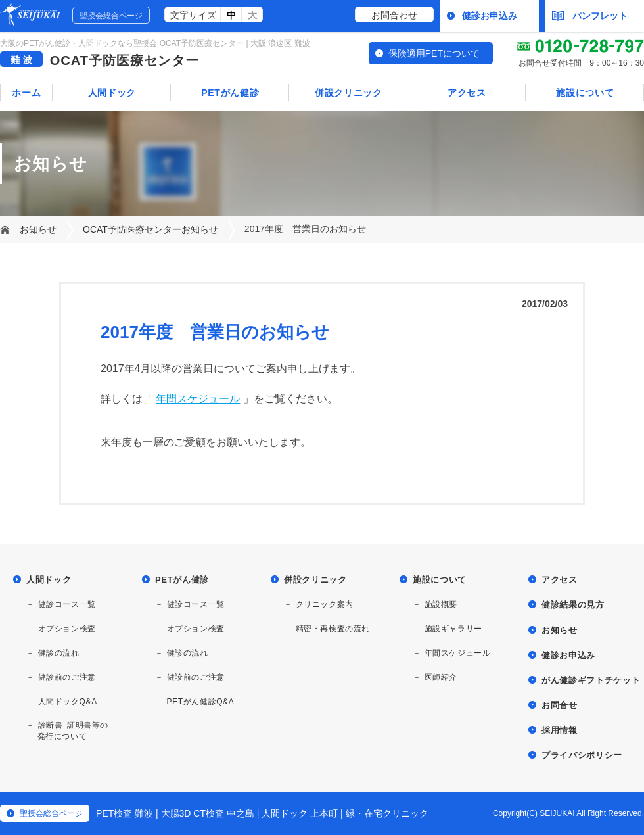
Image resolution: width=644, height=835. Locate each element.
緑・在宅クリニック (387, 813)
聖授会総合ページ (111, 16)
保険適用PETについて (434, 53)
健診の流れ (59, 653)
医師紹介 (441, 677)
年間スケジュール (198, 399)
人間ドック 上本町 (300, 813)
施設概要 (441, 604)
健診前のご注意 (67, 677)
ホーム (26, 93)
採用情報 (560, 730)
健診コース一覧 (67, 604)
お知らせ (38, 229)
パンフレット (590, 16)
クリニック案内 (325, 604)
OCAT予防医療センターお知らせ (150, 229)
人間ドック (112, 93)
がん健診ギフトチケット (591, 680)
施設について (585, 93)
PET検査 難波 (125, 813)
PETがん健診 (230, 93)
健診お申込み (490, 16)
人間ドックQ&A (68, 702)
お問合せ (560, 705)
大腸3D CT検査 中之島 (208, 813)
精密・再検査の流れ (333, 629)
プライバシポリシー (582, 755)
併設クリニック (349, 93)
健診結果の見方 (573, 605)
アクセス (467, 93)
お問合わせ (394, 15)
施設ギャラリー (453, 629)
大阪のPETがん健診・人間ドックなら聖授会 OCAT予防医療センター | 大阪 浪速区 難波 (155, 43)
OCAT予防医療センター (125, 60)
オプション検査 (67, 629)
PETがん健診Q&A (201, 702)
